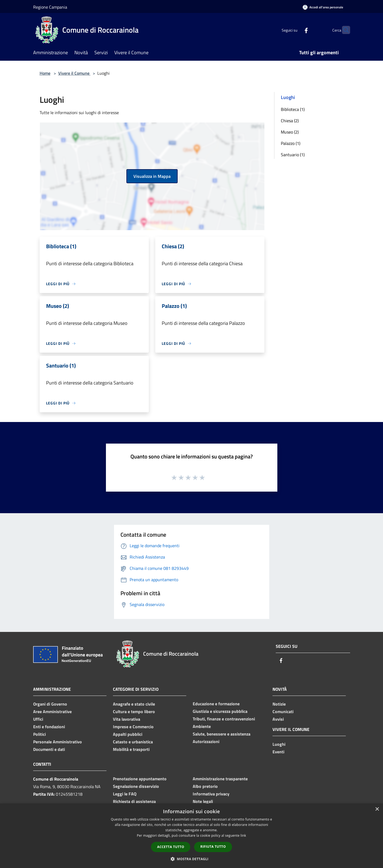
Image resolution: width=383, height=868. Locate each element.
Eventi (278, 752)
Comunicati (283, 712)
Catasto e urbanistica (133, 742)
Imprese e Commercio (133, 727)
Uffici (38, 719)
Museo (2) (290, 132)
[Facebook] (296, 30)
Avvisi (278, 719)
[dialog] (191, 836)
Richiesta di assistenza (134, 801)
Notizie (279, 704)
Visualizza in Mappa (152, 176)
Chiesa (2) (290, 121)
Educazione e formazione (216, 704)
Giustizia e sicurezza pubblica (220, 711)
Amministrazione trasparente (220, 779)
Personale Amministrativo (58, 742)
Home (45, 73)
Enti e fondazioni (49, 727)
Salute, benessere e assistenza (222, 734)
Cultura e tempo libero (134, 712)
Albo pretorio (205, 786)
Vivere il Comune (74, 73)
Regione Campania (50, 7)
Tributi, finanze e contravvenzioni (224, 719)
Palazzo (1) (291, 143)
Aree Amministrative (52, 712)
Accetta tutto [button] (171, 847)
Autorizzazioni (206, 741)
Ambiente (202, 726)
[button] (192, 859)
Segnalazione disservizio (136, 786)
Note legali (203, 801)
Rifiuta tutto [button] (213, 847)
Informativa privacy (211, 794)
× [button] (377, 809)
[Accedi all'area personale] (323, 7)
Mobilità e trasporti (131, 749)
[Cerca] (344, 30)
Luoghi (279, 744)
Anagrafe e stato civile (134, 704)
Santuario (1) (293, 155)
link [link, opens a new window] (243, 835)
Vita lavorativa (127, 719)
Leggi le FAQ (125, 794)
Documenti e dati (49, 749)
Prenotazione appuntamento (140, 779)
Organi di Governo (50, 704)
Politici (39, 734)
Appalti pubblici (128, 734)
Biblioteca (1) (293, 109)
